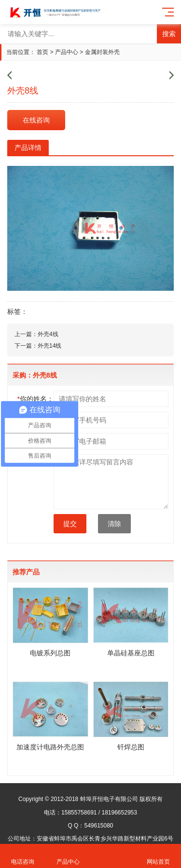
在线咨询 (36, 120)
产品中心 (67, 52)
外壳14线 (49, 346)
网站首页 (158, 856)
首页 (42, 52)
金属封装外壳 (102, 52)
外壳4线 (48, 334)
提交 (70, 524)
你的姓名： (35, 399)
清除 (114, 524)
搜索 (169, 34)
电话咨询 (23, 856)
